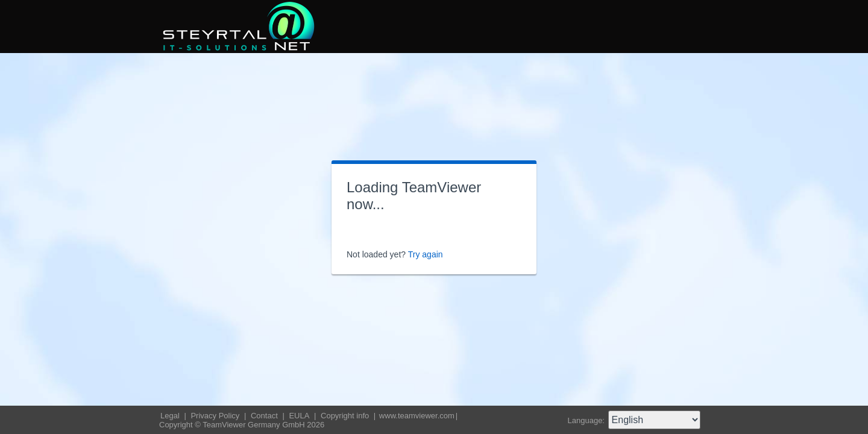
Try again (426, 254)
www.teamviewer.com (417, 416)
